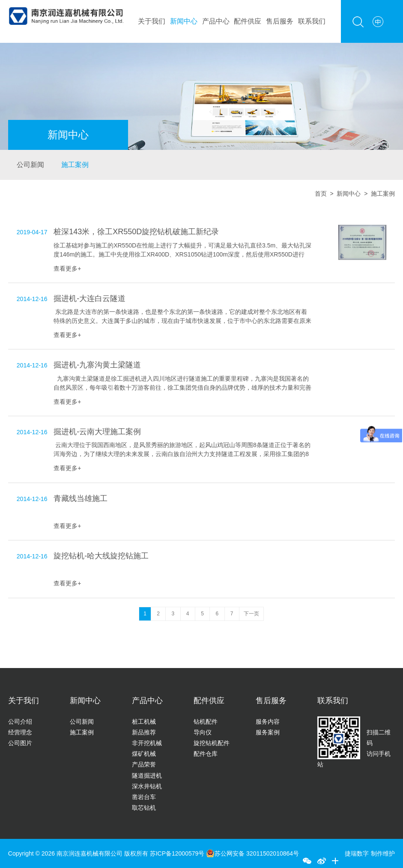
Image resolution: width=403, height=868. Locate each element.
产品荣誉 (144, 764)
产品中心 (216, 21)
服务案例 (268, 732)
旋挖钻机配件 (212, 743)
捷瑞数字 (357, 853)
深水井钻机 (147, 786)
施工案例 (75, 165)
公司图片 (20, 743)
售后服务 (280, 21)
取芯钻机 (144, 808)
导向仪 (203, 732)
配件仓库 (206, 754)
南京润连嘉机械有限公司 (90, 853)
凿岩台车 (144, 797)
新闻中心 (184, 21)
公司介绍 (20, 722)
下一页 (251, 614)
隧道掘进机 (147, 776)
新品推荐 (144, 732)
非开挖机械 (147, 743)
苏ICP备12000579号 (178, 853)
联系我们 (312, 21)
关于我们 (152, 21)
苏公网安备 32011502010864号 (252, 853)
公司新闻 (30, 165)
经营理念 (20, 732)
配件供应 (248, 21)
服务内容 (268, 722)
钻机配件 (206, 722)
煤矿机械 (144, 754)
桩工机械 (144, 722)
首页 (321, 194)
